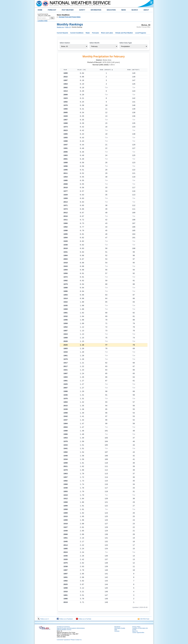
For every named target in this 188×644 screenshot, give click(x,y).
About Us (135, 631)
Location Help (43, 21)
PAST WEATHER (68, 10)
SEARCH (135, 10)
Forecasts (95, 33)
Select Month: (95, 43)
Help (116, 630)
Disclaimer (117, 627)
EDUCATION (111, 10)
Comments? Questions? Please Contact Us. (69, 640)
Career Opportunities (138, 632)
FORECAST (52, 10)
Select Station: (65, 43)
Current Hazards (62, 33)
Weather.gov (60, 27)
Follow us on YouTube (84, 619)
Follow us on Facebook (65, 619)
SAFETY (82, 10)
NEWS (123, 10)
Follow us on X (43, 619)
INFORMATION (96, 10)
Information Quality (120, 628)
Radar (88, 33)
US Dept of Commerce (63, 627)
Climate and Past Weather (124, 33)
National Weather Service (64, 630)
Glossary (117, 631)
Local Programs (141, 33)
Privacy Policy (136, 627)
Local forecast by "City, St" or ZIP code (44, 15)
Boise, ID (68, 27)
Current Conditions (77, 33)
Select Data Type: (126, 43)
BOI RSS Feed (143, 619)
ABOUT (146, 10)
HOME (40, 10)
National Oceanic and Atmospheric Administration (71, 628)
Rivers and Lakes (107, 33)
